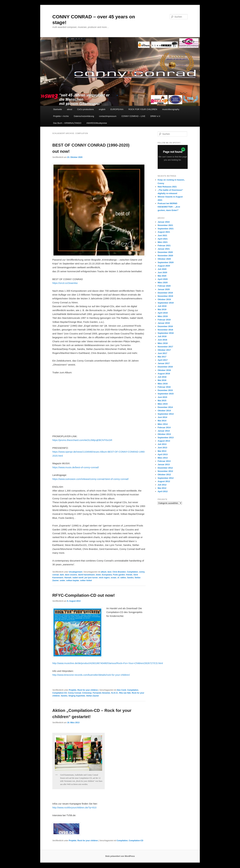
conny (142, 572)
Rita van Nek (125, 693)
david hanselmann (86, 575)
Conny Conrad (74, 693)
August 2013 (164, 441)
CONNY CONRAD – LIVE (133, 116)
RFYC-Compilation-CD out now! (84, 595)
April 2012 (163, 491)
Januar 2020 (164, 289)
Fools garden (119, 575)
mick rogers (104, 578)
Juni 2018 (162, 340)
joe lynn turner (91, 578)
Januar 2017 (164, 363)
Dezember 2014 (165, 407)
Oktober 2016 (164, 370)
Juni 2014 (162, 417)
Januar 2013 (164, 464)
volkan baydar (73, 580)
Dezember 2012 (165, 468)
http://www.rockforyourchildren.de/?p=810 (74, 807)
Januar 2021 (164, 249)
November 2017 (165, 347)
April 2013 (163, 454)
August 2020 (164, 266)
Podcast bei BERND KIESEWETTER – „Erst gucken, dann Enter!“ (169, 207)
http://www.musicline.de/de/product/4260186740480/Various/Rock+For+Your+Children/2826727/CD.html (108, 663)
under (62, 580)
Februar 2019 (164, 320)
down (98, 575)
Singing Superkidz (77, 696)
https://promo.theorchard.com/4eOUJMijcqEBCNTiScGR (82, 440)
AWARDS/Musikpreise (97, 123)
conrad (56, 575)
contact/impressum (108, 116)
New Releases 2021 (167, 187)
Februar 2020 (164, 286)
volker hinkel (86, 580)
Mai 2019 (162, 309)
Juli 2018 (162, 336)
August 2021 (164, 232)
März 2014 (163, 424)
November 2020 (165, 256)
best (110, 572)
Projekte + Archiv (61, 116)
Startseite (58, 109)
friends (129, 575)
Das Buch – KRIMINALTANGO (67, 123)
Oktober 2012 (164, 475)
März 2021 (163, 242)
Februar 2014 (164, 427)
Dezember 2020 (165, 252)
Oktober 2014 (164, 411)
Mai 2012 (162, 488)
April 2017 (163, 360)
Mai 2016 (162, 380)
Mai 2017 (162, 357)
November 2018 (165, 330)
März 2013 (163, 458)
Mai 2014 (162, 421)
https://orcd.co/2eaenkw (65, 283)
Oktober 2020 (164, 259)
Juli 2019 (162, 306)
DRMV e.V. (155, 116)
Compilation (132, 572)
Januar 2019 (164, 323)
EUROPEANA (117, 109)
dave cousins (71, 575)
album (104, 572)
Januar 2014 (164, 431)
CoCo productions (86, 109)
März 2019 (163, 316)
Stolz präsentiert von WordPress (120, 856)
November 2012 (165, 471)
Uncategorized (75, 572)
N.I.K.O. (115, 693)
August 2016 (164, 374)
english (102, 109)
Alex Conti (121, 690)
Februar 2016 (164, 387)
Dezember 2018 (165, 326)
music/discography (171, 109)
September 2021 (166, 229)
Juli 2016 (162, 377)
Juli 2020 (162, 269)
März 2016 (163, 384)
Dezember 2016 (165, 367)
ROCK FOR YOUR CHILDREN (143, 109)
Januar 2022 (164, 222)
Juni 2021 (162, 235)
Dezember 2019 (165, 293)
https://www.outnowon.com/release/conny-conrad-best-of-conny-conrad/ (90, 479)
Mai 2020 (162, 276)
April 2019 (163, 313)
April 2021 (163, 239)
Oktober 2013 (164, 434)
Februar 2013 (164, 461)
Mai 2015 (162, 401)
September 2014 (166, 414)
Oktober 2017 (164, 350)
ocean (114, 578)
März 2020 (163, 283)
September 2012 (166, 478)
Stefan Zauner (93, 696)
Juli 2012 (162, 485)
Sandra (130, 578)
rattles (123, 578)
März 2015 (163, 404)
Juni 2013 (162, 448)
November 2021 (165, 225)
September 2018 (166, 333)
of (118, 578)
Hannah (68, 578)
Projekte (73, 690)
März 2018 (163, 343)
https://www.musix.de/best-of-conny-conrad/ (76, 467)
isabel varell (78, 578)
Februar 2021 (164, 246)
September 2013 (166, 438)
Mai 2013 (162, 451)
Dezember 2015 (165, 390)
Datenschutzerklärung (84, 116)
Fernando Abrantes (101, 693)
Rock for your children (88, 690)
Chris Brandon (119, 572)
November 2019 (165, 296)
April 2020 (163, 279)
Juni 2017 (162, 353)
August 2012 (164, 481)
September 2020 (166, 262)
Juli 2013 (162, 444)
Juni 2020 (162, 272)
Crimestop (87, 693)
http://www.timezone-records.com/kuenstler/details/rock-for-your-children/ (91, 675)
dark (62, 575)
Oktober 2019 (164, 299)
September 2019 (166, 303)
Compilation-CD (60, 693)
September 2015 (166, 394)
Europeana (107, 575)
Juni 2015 (162, 397)
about (70, 109)
